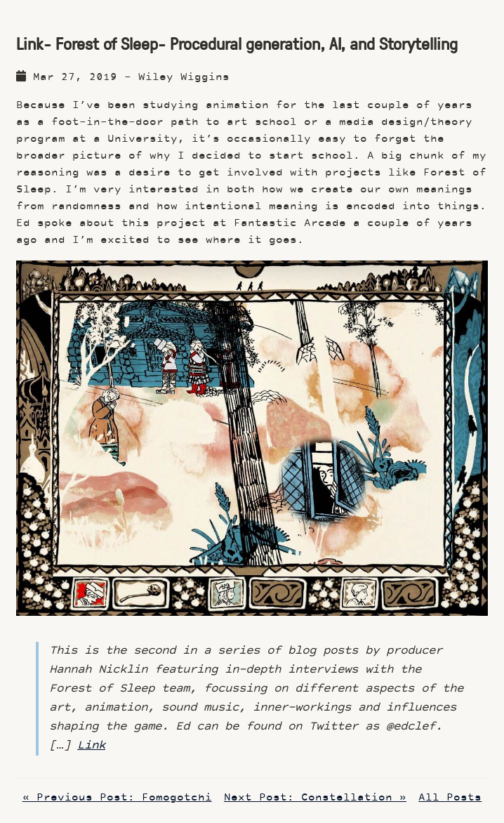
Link (91, 746)
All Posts (450, 798)
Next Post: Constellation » (315, 798)
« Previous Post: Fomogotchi (117, 798)
